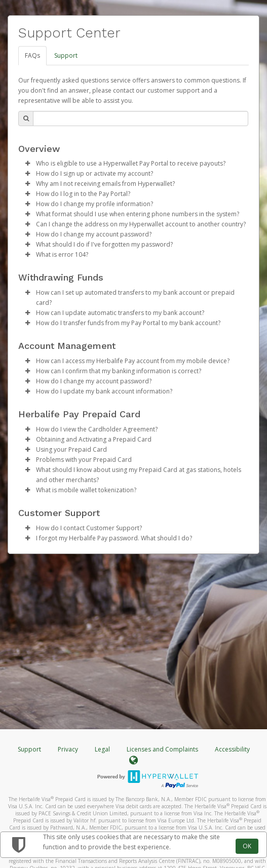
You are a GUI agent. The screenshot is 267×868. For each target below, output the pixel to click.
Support (66, 55)
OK (247, 846)
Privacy (68, 749)
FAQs (32, 55)
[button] (27, 164)
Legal (102, 749)
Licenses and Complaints (163, 749)
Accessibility (232, 749)
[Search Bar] (141, 119)
